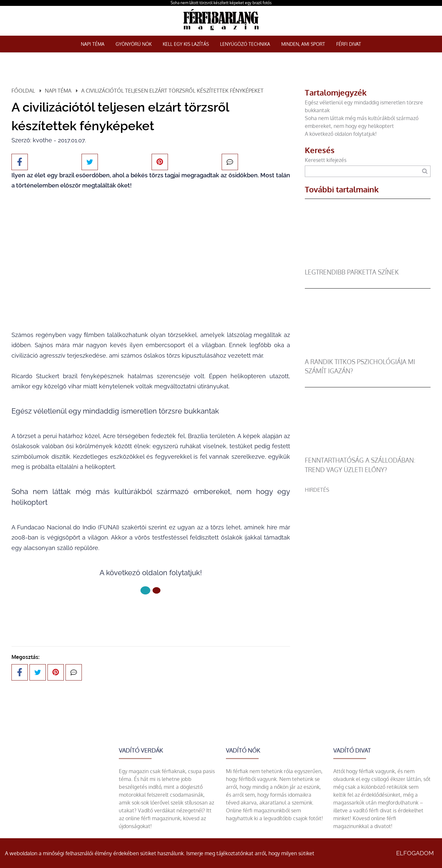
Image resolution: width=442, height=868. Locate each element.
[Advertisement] (368, 540)
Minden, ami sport (303, 44)
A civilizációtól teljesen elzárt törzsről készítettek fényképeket (172, 91)
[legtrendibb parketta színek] (365, 264)
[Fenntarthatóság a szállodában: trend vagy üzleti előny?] (365, 452)
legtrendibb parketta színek (352, 272)
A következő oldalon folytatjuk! (341, 134)
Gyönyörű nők (134, 44)
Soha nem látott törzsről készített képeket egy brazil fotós (221, 3)
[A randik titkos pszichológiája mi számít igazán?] (365, 353)
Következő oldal (151, 612)
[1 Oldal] (157, 590)
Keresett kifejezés (326, 160)
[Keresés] (425, 171)
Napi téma (93, 44)
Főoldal (23, 91)
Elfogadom (415, 853)
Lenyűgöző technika (245, 44)
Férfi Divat (349, 44)
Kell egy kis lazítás (186, 44)
